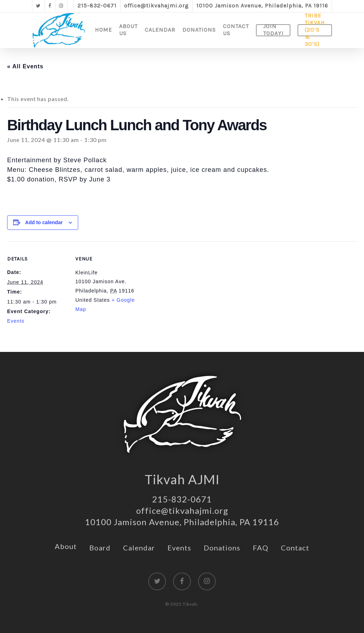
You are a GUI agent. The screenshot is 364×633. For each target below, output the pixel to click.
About (66, 546)
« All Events (25, 66)
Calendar (139, 548)
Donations (222, 548)
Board (100, 548)
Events (16, 321)
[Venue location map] (181, 291)
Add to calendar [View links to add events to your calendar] (44, 222)
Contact (295, 548)
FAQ (261, 548)
